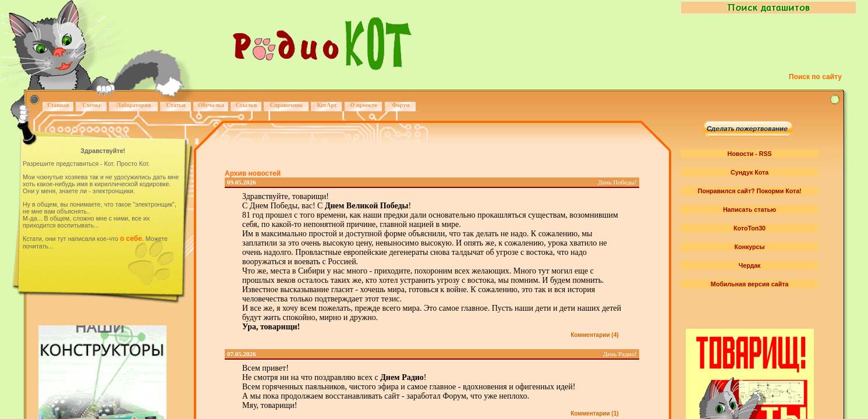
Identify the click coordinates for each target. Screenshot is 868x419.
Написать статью (750, 210)
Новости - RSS (750, 154)
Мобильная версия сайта (750, 284)
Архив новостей (253, 173)
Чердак (750, 265)
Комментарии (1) (594, 413)
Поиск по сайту (815, 77)
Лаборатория (134, 105)
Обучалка (211, 105)
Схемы (91, 105)
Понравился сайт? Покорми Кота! (749, 191)
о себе (131, 239)
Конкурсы (750, 247)
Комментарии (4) (594, 335)
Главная (58, 105)
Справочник (287, 105)
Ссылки (247, 105)
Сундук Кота (750, 172)
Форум (401, 105)
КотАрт (327, 105)
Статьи (176, 105)
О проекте (363, 105)
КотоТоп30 (750, 228)
